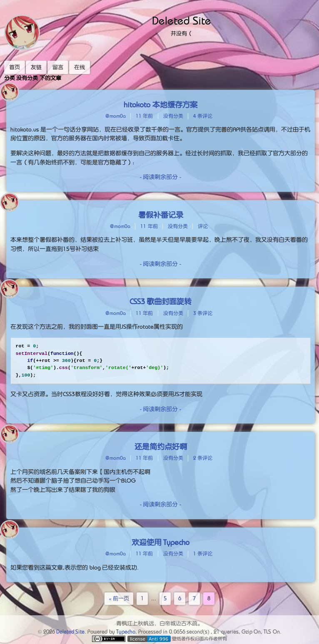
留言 (58, 67)
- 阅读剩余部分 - (161, 177)
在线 (80, 67)
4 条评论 (203, 116)
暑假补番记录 (161, 215)
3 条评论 (203, 313)
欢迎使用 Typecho (161, 542)
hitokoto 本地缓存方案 (161, 105)
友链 (36, 67)
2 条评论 (203, 458)
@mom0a (116, 116)
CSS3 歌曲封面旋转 (161, 301)
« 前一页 (119, 598)
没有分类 (173, 116)
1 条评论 (203, 554)
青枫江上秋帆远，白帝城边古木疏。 (159, 623)
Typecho (126, 632)
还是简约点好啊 (161, 447)
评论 (203, 226)
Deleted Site (182, 21)
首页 (15, 67)
